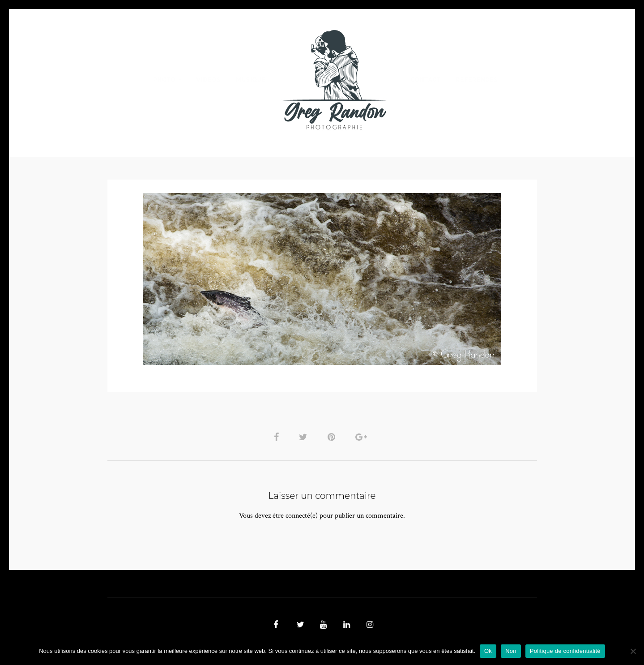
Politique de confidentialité (565, 651)
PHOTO (164, 79)
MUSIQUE (251, 79)
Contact (425, 79)
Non (511, 651)
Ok (488, 651)
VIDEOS (209, 79)
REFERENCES (477, 79)
